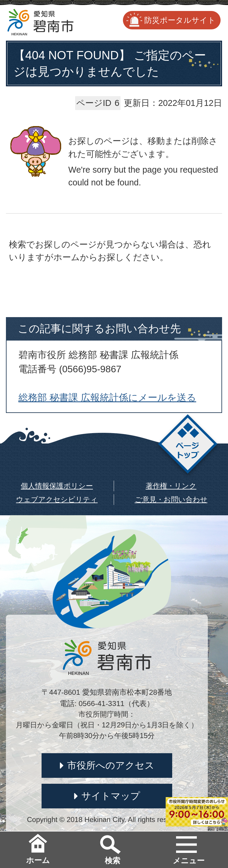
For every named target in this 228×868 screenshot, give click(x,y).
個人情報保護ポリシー (57, 486)
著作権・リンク (171, 486)
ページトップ (188, 446)
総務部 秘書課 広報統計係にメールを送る (107, 398)
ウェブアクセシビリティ (57, 499)
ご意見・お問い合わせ (171, 499)
